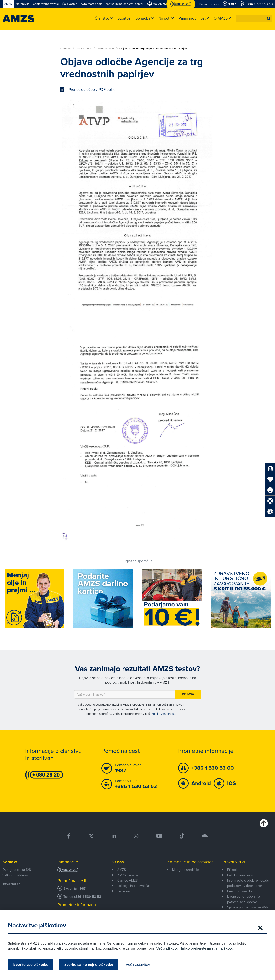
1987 (82, 889)
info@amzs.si (12, 884)
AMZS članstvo (128, 875)
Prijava (188, 694)
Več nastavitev (140, 965)
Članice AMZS (127, 880)
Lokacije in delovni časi (134, 886)
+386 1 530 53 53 (87, 897)
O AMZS (67, 49)
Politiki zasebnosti (163, 714)
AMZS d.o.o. (86, 49)
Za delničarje (107, 49)
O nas (118, 862)
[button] (269, 19)
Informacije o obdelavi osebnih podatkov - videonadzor (250, 883)
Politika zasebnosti (241, 875)
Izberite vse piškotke (32, 965)
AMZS (122, 870)
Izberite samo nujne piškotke (90, 965)
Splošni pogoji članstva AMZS (249, 907)
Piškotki (233, 870)
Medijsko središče (185, 870)
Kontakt (10, 862)
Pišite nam (125, 891)
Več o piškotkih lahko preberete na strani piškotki (196, 948)
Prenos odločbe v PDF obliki (92, 90)
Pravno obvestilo (239, 891)
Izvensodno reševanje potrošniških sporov (244, 899)
